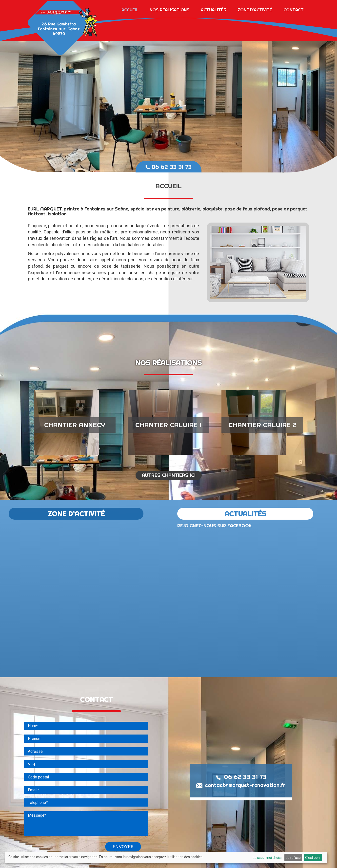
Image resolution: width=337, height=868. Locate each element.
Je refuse (293, 858)
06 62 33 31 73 (168, 167)
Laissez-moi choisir (268, 858)
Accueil (130, 9)
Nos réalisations (169, 9)
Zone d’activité (255, 9)
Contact (294, 9)
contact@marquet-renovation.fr (241, 802)
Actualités (213, 9)
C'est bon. (313, 858)
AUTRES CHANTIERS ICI (169, 492)
